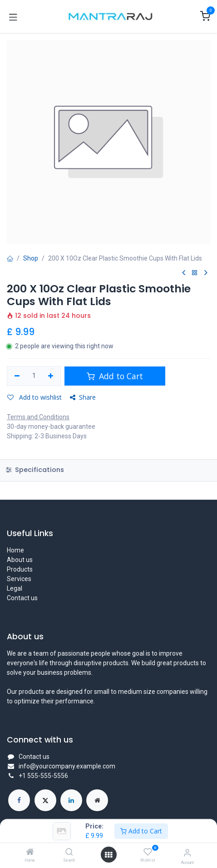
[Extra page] (97, 800)
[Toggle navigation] (13, 16)
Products (20, 569)
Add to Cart (141, 831)
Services (19, 579)
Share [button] (83, 397)
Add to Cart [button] (115, 376)
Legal (15, 588)
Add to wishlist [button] (35, 397)
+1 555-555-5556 (43, 776)
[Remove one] (17, 376)
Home (15, 550)
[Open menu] (108, 855)
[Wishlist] (148, 852)
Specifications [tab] (35, 470)
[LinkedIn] (71, 800)
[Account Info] (187, 853)
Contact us (22, 598)
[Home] (30, 853)
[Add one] (51, 376)
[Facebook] (19, 800)
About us (20, 560)
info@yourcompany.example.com (67, 766)
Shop (31, 258)
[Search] (69, 853)
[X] (45, 800)
